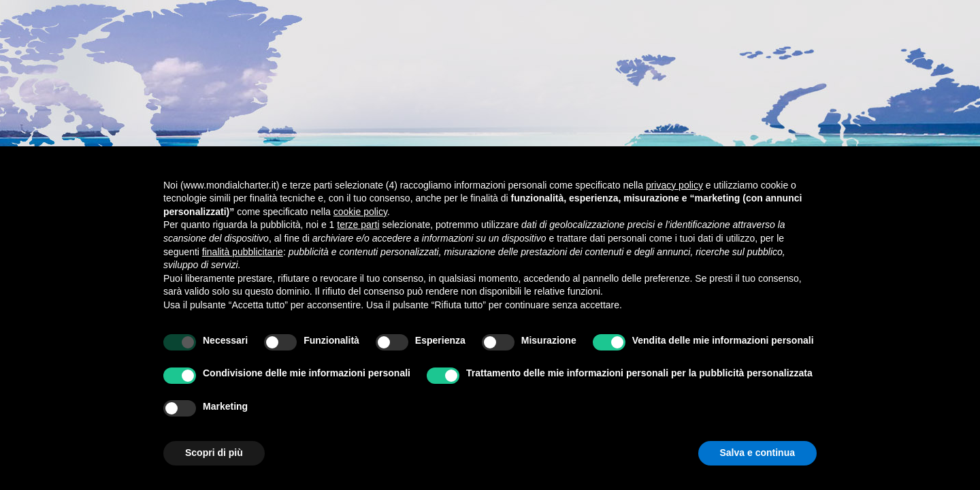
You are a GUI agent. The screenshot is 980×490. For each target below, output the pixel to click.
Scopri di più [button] (214, 453)
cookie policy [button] (360, 212)
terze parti (358, 225)
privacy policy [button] (674, 185)
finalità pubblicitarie (243, 252)
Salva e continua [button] (757, 453)
